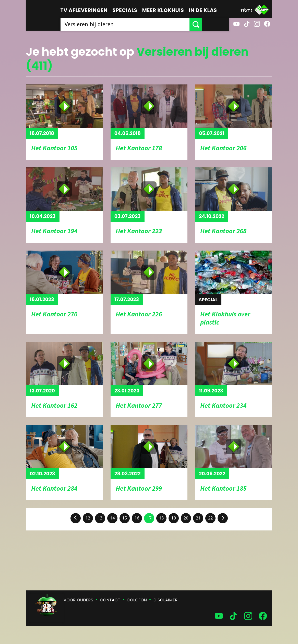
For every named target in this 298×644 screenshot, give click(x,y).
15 (125, 518)
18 (161, 518)
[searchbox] (138, 24)
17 (149, 518)
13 (100, 518)
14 (112, 518)
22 (210, 518)
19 (174, 518)
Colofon (137, 600)
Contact (110, 600)
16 (137, 518)
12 (88, 518)
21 (198, 518)
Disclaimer (165, 600)
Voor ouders (78, 600)
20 (186, 518)
